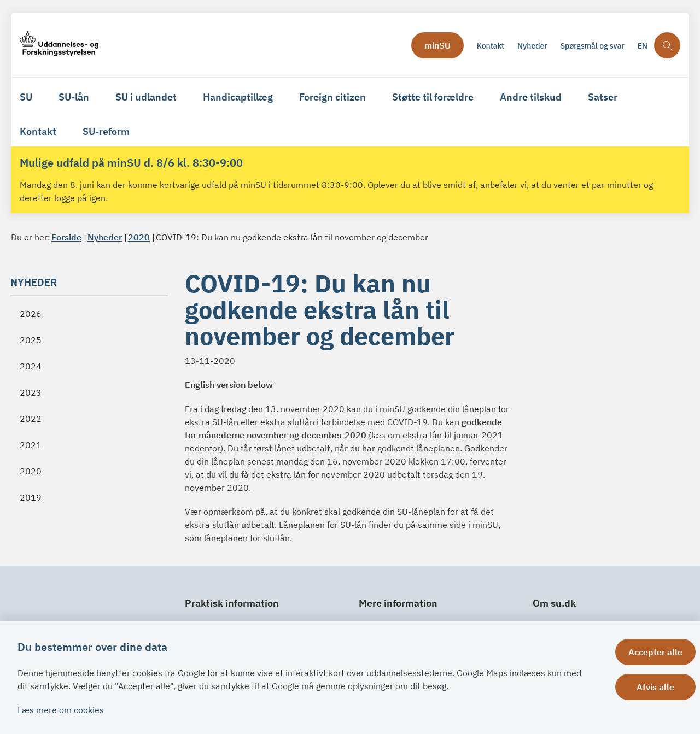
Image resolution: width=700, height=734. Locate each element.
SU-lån (74, 97)
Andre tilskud (531, 97)
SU (26, 97)
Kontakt (38, 131)
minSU (437, 45)
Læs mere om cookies (61, 710)
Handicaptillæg (238, 97)
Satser (603, 97)
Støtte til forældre (433, 97)
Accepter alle (655, 652)
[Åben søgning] (667, 45)
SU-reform (106, 131)
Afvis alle (655, 687)
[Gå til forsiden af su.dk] (212, 45)
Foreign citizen (332, 97)
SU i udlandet (146, 97)
